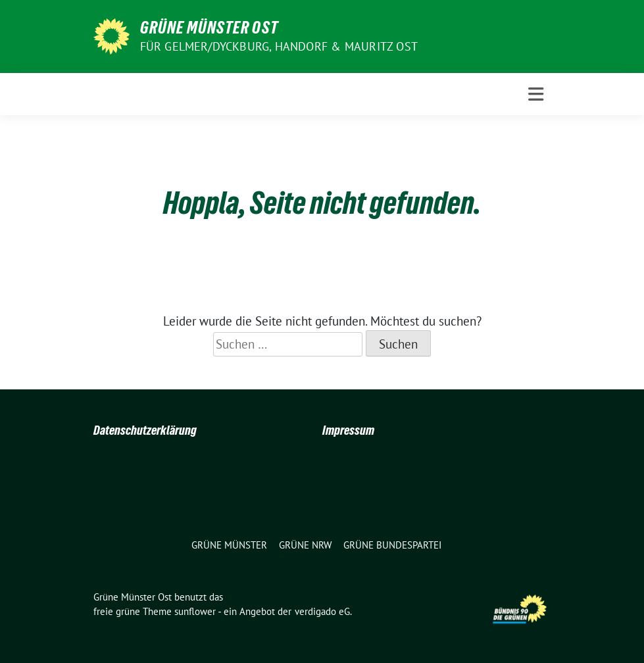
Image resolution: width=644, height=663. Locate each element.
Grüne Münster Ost (209, 28)
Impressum (348, 430)
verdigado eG (322, 611)
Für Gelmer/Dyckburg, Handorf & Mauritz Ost (279, 46)
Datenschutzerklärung (145, 430)
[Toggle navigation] (536, 94)
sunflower (195, 611)
